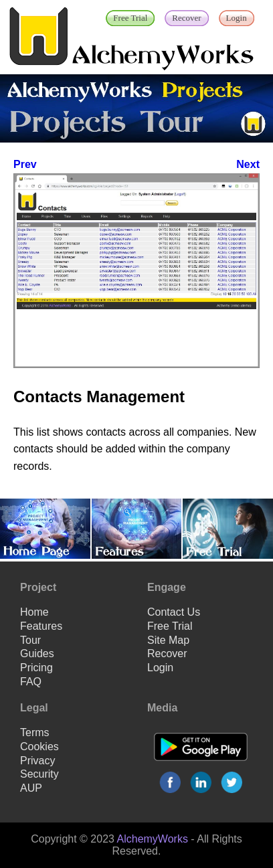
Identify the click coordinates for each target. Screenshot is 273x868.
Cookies (39, 747)
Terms (35, 732)
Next (248, 164)
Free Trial (170, 626)
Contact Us (174, 612)
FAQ (31, 682)
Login (160, 668)
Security (39, 774)
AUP (31, 788)
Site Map (168, 640)
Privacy (37, 761)
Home (34, 612)
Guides (37, 654)
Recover (167, 654)
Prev (25, 164)
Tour (30, 640)
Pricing (36, 668)
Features (41, 626)
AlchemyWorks (153, 839)
